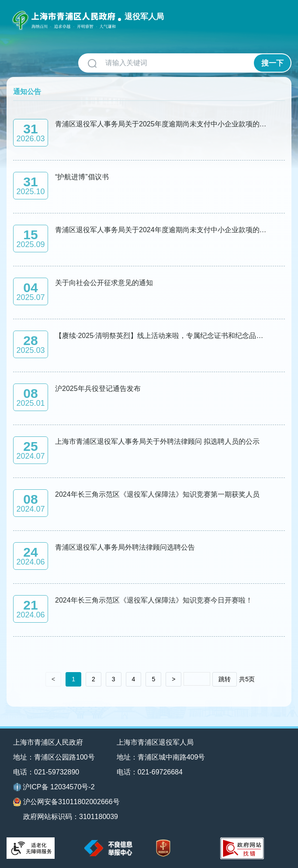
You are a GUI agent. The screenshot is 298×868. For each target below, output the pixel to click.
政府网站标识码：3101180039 (71, 817)
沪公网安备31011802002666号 (66, 802)
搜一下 (272, 63)
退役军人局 (144, 17)
